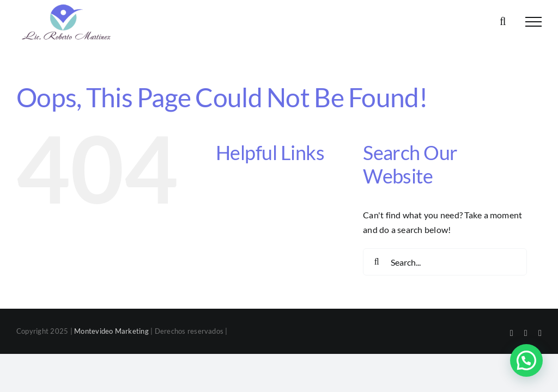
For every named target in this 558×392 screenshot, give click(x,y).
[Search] (377, 262)
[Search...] (445, 262)
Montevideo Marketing (111, 331)
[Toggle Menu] (533, 22)
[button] (526, 360)
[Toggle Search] (503, 21)
